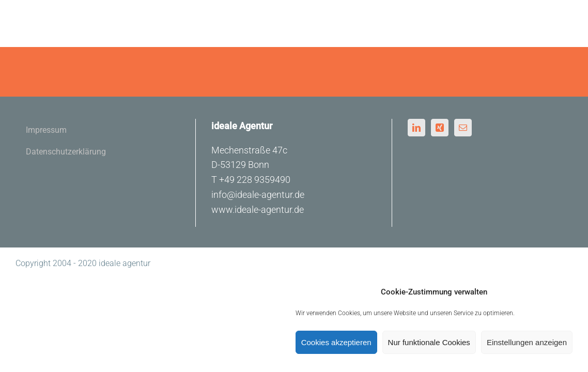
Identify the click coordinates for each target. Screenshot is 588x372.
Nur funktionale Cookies (429, 342)
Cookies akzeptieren (336, 342)
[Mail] (463, 128)
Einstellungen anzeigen (527, 342)
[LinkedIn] (416, 128)
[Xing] (440, 128)
